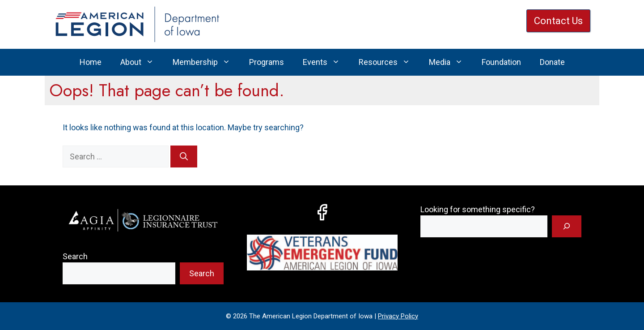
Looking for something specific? (478, 209)
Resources (389, 62)
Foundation (501, 62)
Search (75, 256)
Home (91, 62)
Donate (552, 62)
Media (451, 62)
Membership (206, 62)
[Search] (184, 156)
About (142, 62)
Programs (267, 62)
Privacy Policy (398, 316)
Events (326, 62)
